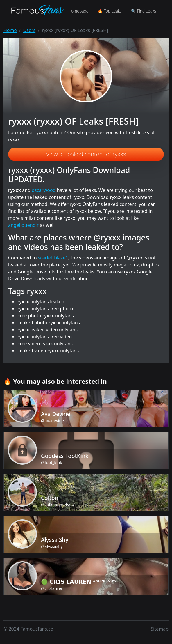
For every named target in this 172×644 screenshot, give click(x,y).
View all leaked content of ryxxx (86, 154)
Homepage (78, 11)
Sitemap (160, 629)
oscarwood (44, 190)
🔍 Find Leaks (144, 11)
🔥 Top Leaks (110, 11)
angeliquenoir (23, 225)
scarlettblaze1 (53, 258)
